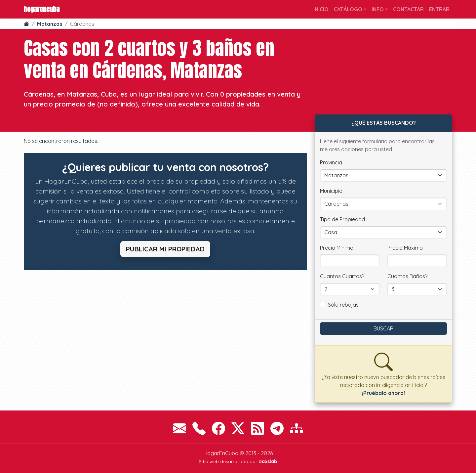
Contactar (408, 9)
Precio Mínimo (337, 248)
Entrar (439, 9)
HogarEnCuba (42, 9)
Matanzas (50, 24)
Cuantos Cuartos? (342, 276)
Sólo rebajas (343, 305)
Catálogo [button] (348, 9)
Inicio (321, 9)
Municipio (331, 191)
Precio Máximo (405, 248)
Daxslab (268, 461)
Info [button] (378, 9)
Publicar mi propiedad (165, 249)
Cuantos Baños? (407, 276)
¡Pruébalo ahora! (383, 393)
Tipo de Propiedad (342, 219)
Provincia (331, 162)
